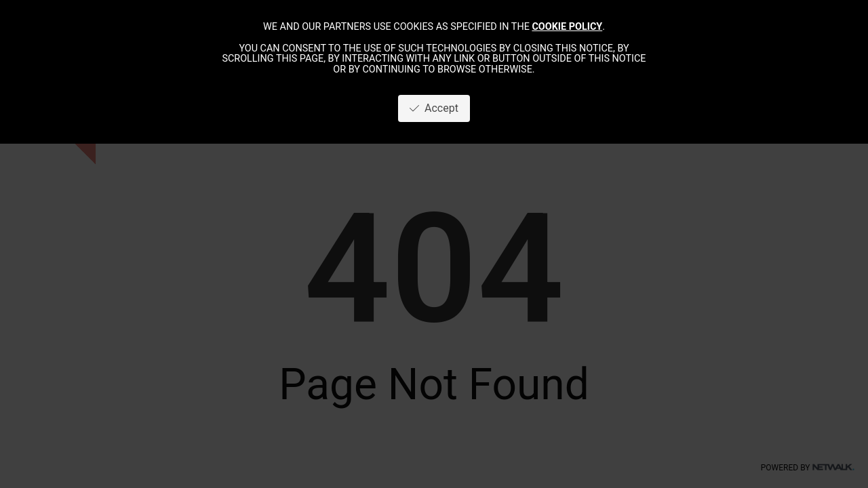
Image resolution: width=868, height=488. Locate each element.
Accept (434, 108)
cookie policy (567, 27)
